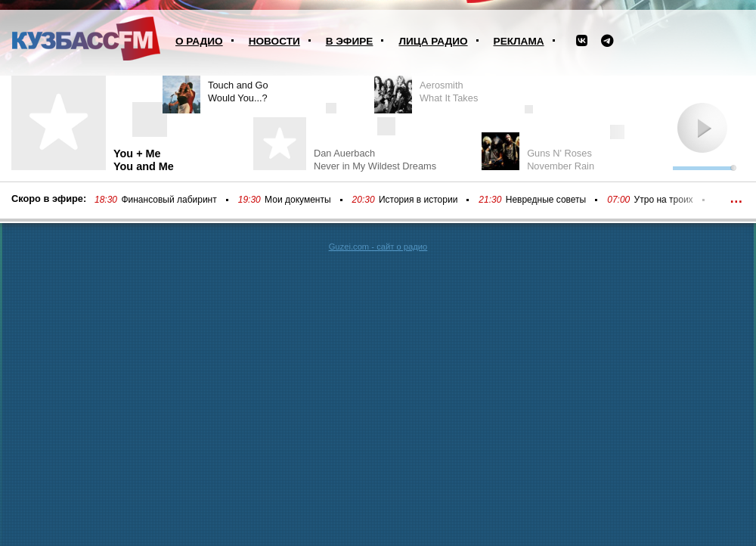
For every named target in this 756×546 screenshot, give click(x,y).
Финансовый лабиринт (169, 200)
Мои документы (297, 200)
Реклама (519, 41)
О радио (199, 41)
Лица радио (433, 41)
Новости (274, 41)
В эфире (350, 41)
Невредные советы (546, 200)
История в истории (418, 200)
